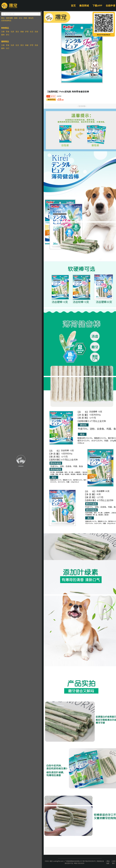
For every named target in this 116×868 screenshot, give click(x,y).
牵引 (8, 35)
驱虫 (3, 18)
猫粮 (16, 18)
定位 (21, 18)
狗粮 (25, 18)
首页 (73, 6)
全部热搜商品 (6, 20)
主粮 (3, 32)
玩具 (12, 32)
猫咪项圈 (9, 18)
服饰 (3, 35)
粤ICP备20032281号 (89, 861)
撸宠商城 (84, 6)
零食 (8, 32)
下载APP (97, 6)
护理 (27, 32)
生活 (32, 32)
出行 (8, 48)
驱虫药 (31, 18)
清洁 (17, 32)
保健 (22, 32)
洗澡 (36, 32)
